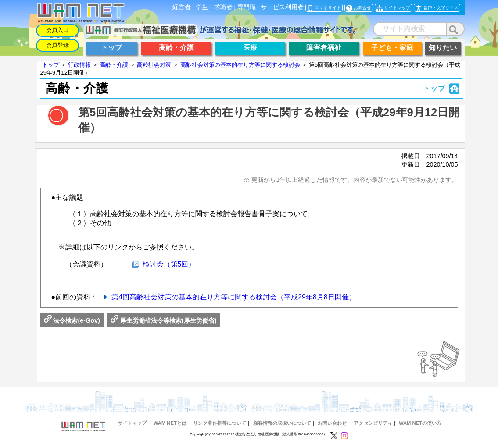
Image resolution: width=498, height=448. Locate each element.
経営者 (182, 7)
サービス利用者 (282, 7)
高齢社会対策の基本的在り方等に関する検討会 (240, 65)
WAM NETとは (170, 423)
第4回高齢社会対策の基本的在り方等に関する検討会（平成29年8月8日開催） (234, 297)
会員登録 (57, 45)
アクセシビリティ (373, 423)
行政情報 (79, 65)
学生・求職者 (214, 7)
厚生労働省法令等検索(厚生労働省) (164, 320)
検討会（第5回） (169, 264)
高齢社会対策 (154, 65)
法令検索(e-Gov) (72, 320)
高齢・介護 (114, 65)
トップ (51, 65)
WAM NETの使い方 (420, 423)
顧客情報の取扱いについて (282, 423)
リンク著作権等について (220, 423)
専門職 (247, 7)
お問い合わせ (332, 423)
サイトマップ (132, 423)
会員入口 (57, 30)
